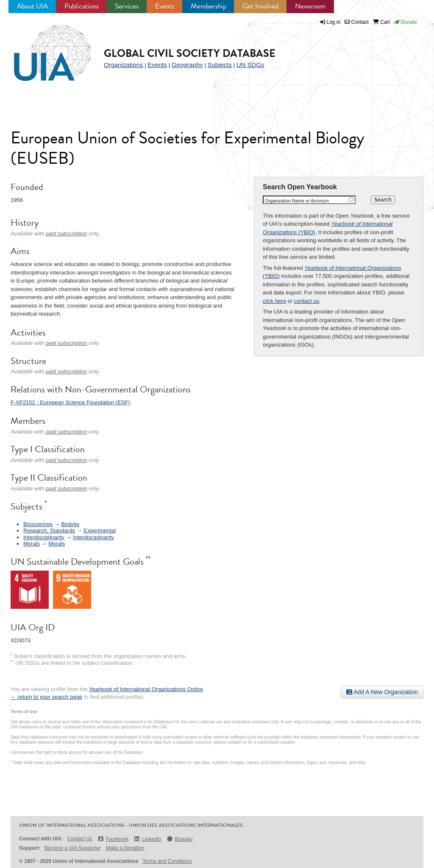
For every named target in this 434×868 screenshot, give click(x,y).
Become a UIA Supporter (73, 848)
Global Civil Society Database (190, 53)
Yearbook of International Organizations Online (146, 689)
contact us (307, 301)
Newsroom (310, 6)
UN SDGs (250, 65)
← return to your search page (46, 697)
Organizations (124, 65)
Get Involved (260, 6)
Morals (32, 544)
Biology (71, 524)
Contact (357, 22)
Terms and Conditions (167, 861)
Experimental (100, 531)
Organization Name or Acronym (297, 201)
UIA (42, 48)
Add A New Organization (382, 692)
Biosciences (38, 524)
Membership (209, 6)
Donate (406, 22)
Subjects (220, 65)
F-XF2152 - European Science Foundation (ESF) (70, 402)
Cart (381, 22)
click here (274, 301)
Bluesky (179, 839)
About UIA (32, 6)
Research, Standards (49, 531)
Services (127, 6)
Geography (187, 65)
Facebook (113, 839)
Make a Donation (125, 848)
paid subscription (67, 234)
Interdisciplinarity (44, 537)
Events (165, 6)
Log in (334, 22)
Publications (82, 6)
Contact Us (79, 839)
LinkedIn (147, 839)
